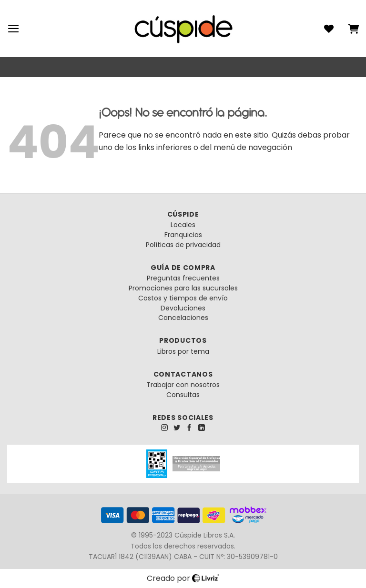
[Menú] (14, 29)
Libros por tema (183, 351)
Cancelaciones (183, 318)
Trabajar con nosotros (183, 385)
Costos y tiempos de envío (183, 298)
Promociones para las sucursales (183, 288)
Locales (183, 225)
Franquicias (183, 235)
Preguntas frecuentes (183, 278)
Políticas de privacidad (183, 245)
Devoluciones (183, 308)
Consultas (183, 395)
